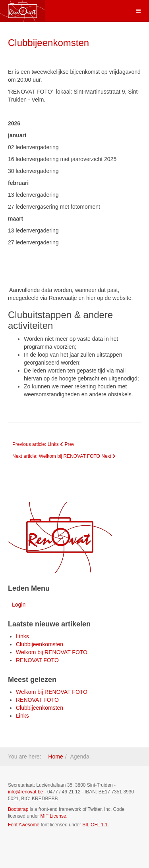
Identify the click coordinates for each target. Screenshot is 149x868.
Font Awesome (24, 825)
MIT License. (54, 816)
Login (19, 605)
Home (55, 757)
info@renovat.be (25, 792)
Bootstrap (18, 809)
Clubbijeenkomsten (48, 43)
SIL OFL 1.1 (95, 825)
